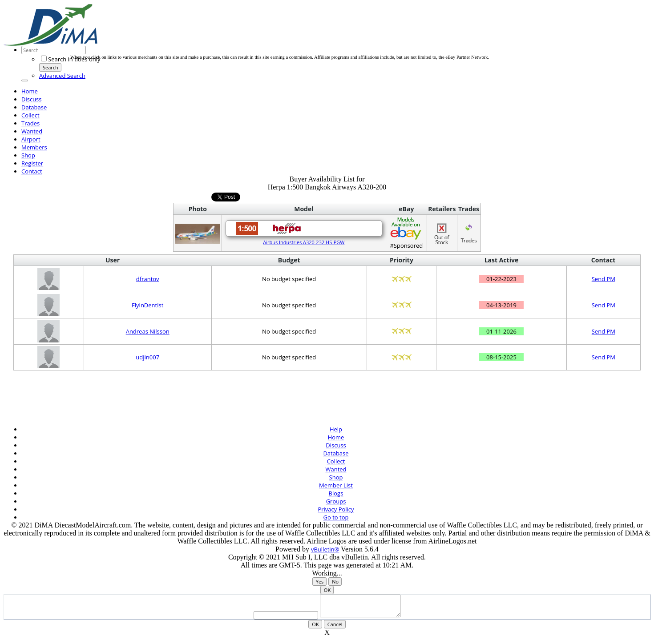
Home (30, 91)
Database (34, 107)
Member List (336, 485)
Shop (28, 155)
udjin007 (147, 357)
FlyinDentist (147, 305)
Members (34, 147)
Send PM (604, 279)
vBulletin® (325, 549)
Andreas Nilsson (148, 331)
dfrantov (148, 279)
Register (32, 163)
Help (336, 429)
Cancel (335, 628)
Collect (30, 115)
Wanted (32, 131)
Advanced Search (62, 76)
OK (327, 590)
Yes (320, 582)
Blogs (336, 493)
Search (50, 67)
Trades (30, 123)
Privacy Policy (336, 509)
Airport (31, 139)
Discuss (32, 99)
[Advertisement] (232, 35)
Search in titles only (71, 59)
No (335, 582)
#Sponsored (406, 233)
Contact (32, 171)
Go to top (336, 517)
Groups (336, 501)
